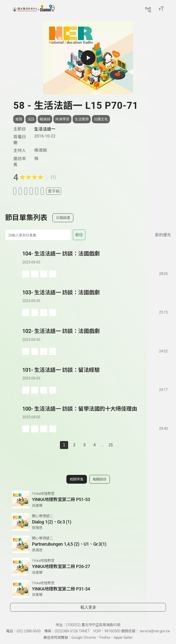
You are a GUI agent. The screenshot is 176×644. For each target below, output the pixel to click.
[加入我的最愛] (20, 191)
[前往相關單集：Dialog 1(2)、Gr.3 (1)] (88, 522)
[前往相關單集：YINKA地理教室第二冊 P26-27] (88, 567)
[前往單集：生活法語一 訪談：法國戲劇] (95, 259)
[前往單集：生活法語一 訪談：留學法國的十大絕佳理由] (95, 414)
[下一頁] (121, 445)
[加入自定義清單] (26, 191)
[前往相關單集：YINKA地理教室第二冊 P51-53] (88, 500)
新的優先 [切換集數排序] (163, 235)
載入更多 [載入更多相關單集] (88, 607)
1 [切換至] (64, 445)
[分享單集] (31, 191)
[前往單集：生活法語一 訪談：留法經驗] (95, 375)
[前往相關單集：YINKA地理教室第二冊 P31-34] (88, 589)
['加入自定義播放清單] (35, 274)
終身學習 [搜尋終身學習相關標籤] (62, 119)
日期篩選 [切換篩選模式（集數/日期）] (63, 218)
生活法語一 (45, 129)
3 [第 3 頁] (85, 445)
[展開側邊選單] (6, 9)
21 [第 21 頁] (111, 445)
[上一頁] (55, 445)
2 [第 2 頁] (74, 445)
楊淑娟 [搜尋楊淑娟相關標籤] (45, 119)
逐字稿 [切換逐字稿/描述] (54, 191)
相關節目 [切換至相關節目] (100, 479)
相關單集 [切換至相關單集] (77, 479)
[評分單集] (37, 191)
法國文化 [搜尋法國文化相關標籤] (101, 119)
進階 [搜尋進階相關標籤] (19, 119)
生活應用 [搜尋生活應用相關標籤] (82, 119)
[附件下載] (42, 191)
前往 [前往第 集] (79, 235)
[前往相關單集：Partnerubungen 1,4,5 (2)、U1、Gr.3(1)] (88, 544)
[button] (14, 264)
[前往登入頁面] (171, 9)
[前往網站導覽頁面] (148, 9)
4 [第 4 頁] (94, 445)
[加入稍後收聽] (15, 191)
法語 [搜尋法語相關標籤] (31, 119)
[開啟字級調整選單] (161, 9)
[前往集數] (38, 235)
